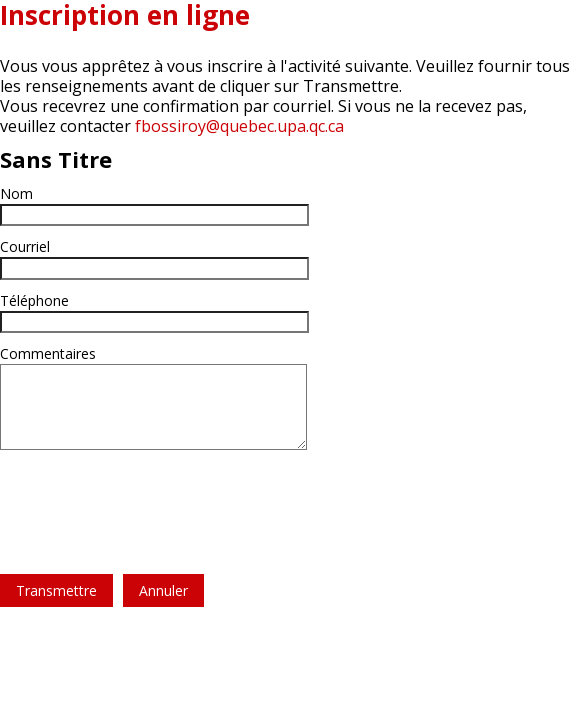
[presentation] (152, 500)
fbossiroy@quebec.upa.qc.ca (239, 126)
